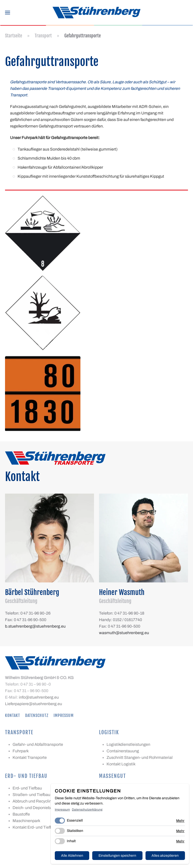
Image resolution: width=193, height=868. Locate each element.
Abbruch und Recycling (33, 801)
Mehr (180, 821)
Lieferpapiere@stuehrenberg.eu (34, 704)
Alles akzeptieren (165, 856)
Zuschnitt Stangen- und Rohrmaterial (140, 757)
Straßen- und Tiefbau (31, 795)
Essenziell (75, 820)
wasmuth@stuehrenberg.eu (124, 633)
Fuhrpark (21, 751)
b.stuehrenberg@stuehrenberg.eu (35, 626)
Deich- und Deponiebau (34, 808)
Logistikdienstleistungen (128, 744)
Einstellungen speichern (117, 856)
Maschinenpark (26, 821)
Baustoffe (21, 814)
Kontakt (13, 715)
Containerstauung (123, 751)
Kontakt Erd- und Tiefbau (35, 827)
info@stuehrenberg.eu (39, 697)
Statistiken (75, 831)
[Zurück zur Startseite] (96, 13)
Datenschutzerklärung (87, 810)
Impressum (64, 715)
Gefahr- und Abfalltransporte (38, 744)
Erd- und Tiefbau (27, 788)
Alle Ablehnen (72, 856)
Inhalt (71, 841)
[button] (8, 13)
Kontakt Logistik (121, 764)
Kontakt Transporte (30, 757)
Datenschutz (37, 715)
